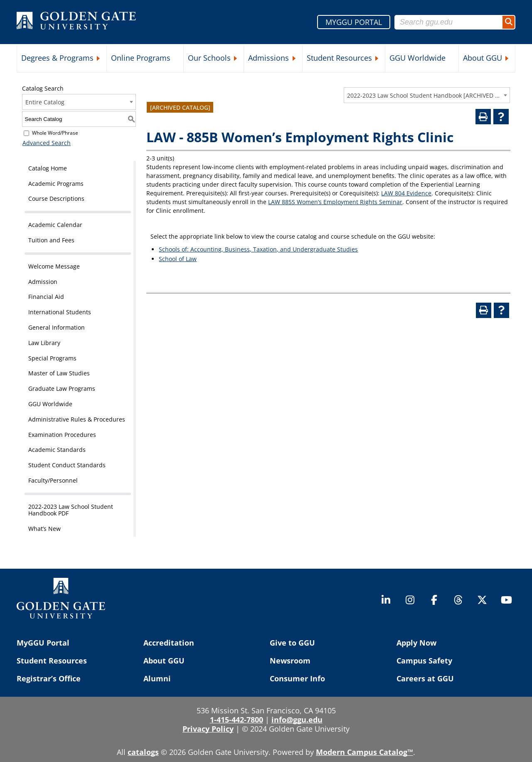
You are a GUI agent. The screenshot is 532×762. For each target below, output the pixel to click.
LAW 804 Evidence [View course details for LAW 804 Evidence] (406, 193)
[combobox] (427, 95)
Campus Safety (424, 661)
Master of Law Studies (59, 373)
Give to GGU (292, 643)
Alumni (157, 678)
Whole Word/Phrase (55, 133)
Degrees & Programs (57, 58)
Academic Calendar (55, 225)
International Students (60, 312)
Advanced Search (46, 143)
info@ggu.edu (297, 720)
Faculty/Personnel (53, 480)
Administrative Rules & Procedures (77, 419)
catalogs (143, 752)
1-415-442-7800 (236, 720)
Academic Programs (56, 184)
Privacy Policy (208, 729)
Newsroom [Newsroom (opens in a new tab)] (290, 661)
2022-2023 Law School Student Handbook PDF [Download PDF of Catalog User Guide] (71, 510)
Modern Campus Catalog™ (365, 752)
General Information (57, 327)
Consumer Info (297, 678)
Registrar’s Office (49, 678)
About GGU (483, 58)
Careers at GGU (425, 678)
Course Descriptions (56, 199)
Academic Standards (57, 450)
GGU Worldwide (417, 58)
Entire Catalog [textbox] (45, 102)
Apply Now (416, 643)
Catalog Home (48, 168)
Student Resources (339, 58)
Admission (43, 282)
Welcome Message (54, 266)
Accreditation (169, 643)
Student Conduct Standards (67, 465)
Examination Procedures (62, 435)
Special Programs (52, 358)
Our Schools (209, 58)
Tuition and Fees (51, 240)
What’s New (44, 529)
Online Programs (141, 58)
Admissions (268, 58)
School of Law (178, 259)
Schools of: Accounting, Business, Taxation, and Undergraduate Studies (258, 249)
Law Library (44, 343)
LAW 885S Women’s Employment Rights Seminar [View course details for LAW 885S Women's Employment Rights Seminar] (335, 202)
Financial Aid (46, 297)
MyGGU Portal (43, 643)
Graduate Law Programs (62, 388)
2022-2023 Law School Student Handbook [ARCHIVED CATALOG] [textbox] (424, 95)
